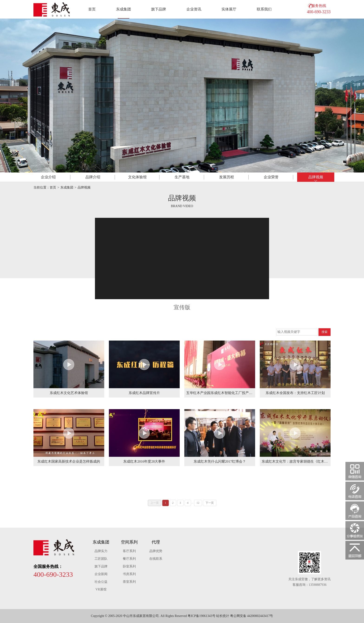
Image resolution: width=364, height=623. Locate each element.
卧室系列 (129, 566)
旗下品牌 (159, 9)
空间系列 (129, 542)
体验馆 (137, 177)
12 (198, 503)
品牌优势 (156, 551)
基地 (182, 177)
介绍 (48, 177)
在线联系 (156, 559)
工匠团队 (101, 559)
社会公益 (101, 582)
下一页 (210, 503)
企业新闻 (101, 574)
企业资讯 (194, 9)
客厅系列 (129, 551)
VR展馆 (101, 589)
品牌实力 (101, 551)
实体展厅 (229, 9)
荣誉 (271, 177)
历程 (227, 177)
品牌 (93, 177)
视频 (316, 177)
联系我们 (264, 9)
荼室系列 (129, 582)
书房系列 (129, 574)
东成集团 (123, 9)
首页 (92, 9)
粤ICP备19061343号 (201, 616)
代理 (156, 542)
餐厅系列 (129, 559)
